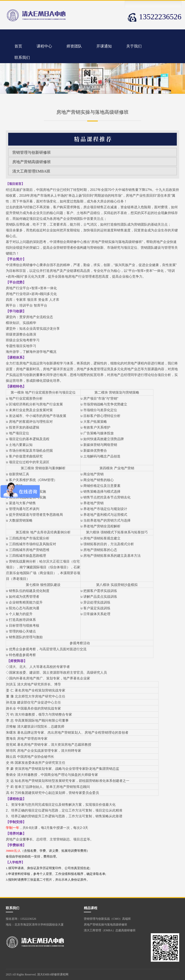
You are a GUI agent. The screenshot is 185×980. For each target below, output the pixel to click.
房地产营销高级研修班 (32, 162)
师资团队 (74, 46)
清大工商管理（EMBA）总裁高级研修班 (110, 930)
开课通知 (104, 46)
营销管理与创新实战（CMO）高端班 (107, 919)
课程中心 (44, 46)
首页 (18, 46)
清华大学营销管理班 (36, 15)
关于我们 (134, 46)
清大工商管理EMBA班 (31, 171)
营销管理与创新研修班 (32, 152)
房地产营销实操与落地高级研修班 (106, 925)
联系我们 (22, 57)
